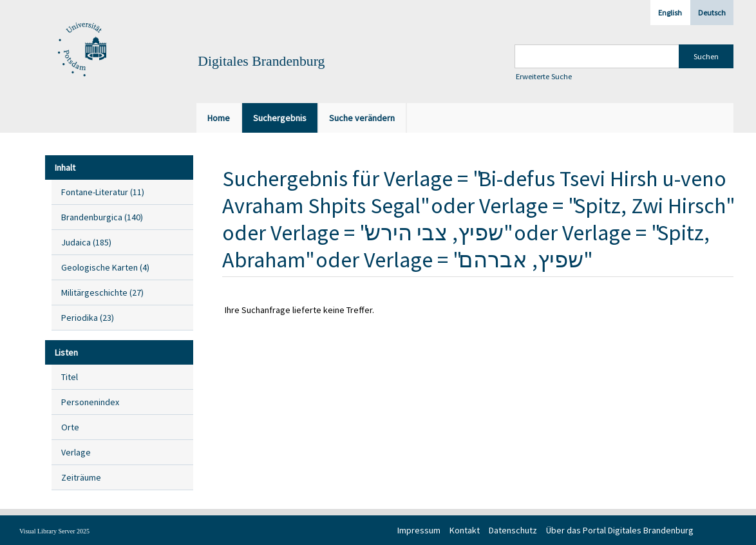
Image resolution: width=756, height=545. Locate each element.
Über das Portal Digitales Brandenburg (620, 530)
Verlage (76, 452)
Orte (70, 427)
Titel (70, 377)
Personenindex (90, 402)
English (670, 13)
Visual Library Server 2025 (54, 531)
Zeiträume (81, 477)
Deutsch (712, 13)
